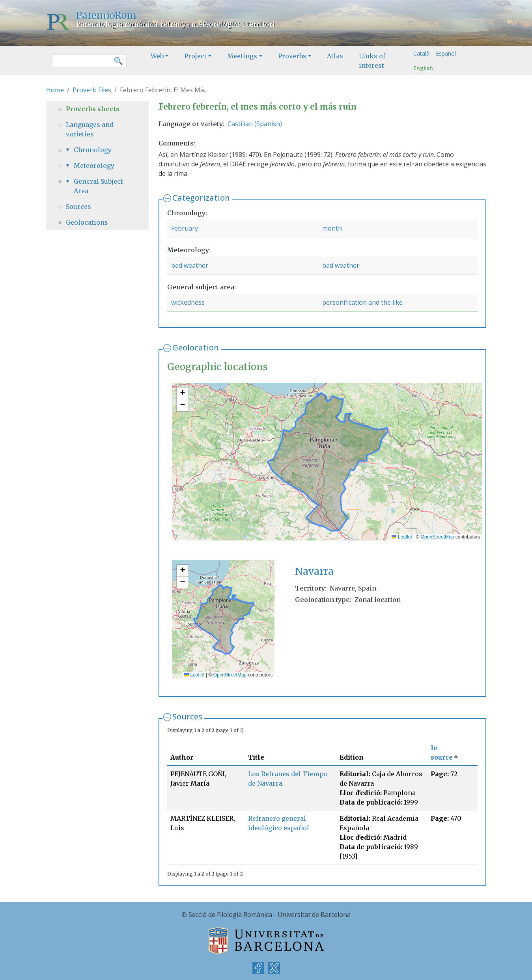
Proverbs (292, 56)
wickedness (188, 302)
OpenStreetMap (438, 537)
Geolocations (87, 222)
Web (157, 56)
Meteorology (94, 166)
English (423, 68)
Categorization (201, 198)
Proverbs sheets (93, 109)
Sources (187, 716)
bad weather (190, 265)
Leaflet (402, 537)
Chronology (93, 150)
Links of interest (372, 61)
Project (195, 56)
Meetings (242, 56)
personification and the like (362, 302)
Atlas (335, 56)
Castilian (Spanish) (255, 124)
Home (55, 90)
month (332, 228)
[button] (183, 393)
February (185, 228)
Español (446, 53)
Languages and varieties (90, 129)
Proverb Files (92, 90)
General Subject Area (98, 186)
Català (421, 53)
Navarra (314, 571)
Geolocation (196, 347)
